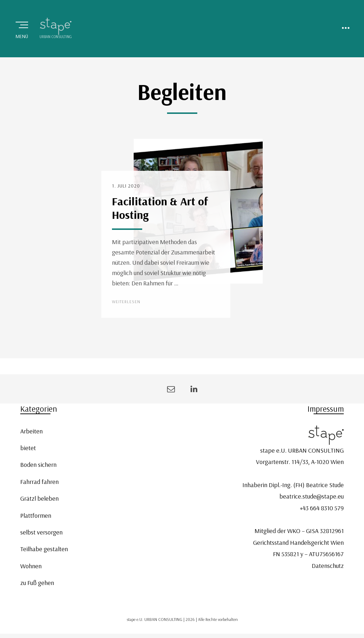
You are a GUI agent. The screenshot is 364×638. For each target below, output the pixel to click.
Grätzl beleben (39, 498)
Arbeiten (31, 431)
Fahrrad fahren (39, 482)
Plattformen (36, 515)
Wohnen (31, 566)
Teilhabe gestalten (44, 549)
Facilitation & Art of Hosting (160, 208)
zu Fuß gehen (37, 583)
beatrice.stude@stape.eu (312, 496)
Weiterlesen (126, 302)
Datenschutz (328, 566)
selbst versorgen (41, 532)
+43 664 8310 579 (322, 508)
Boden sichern (38, 465)
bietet (28, 448)
